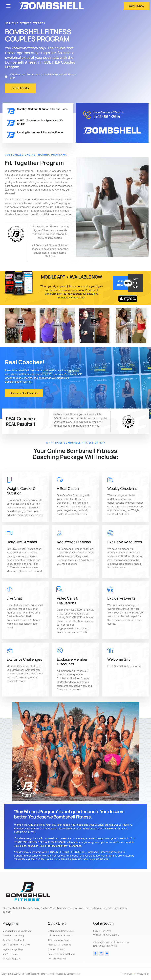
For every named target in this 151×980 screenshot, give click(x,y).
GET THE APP (135, 283)
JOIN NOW (120, 283)
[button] (8, 6)
